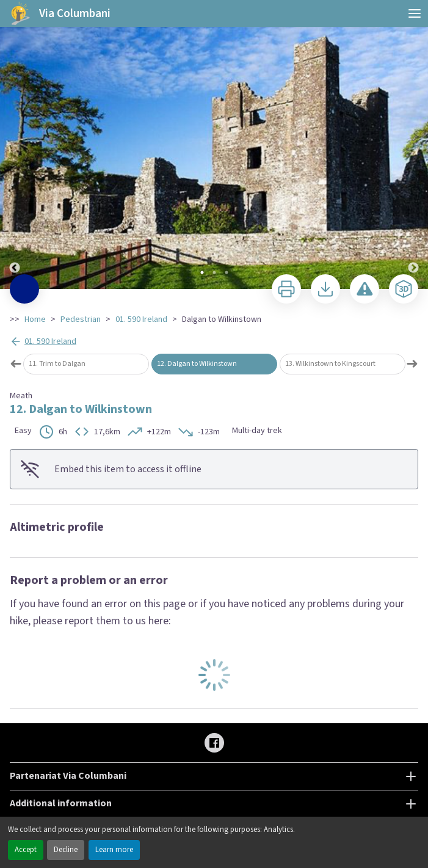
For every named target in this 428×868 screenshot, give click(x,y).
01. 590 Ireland (141, 319)
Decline (66, 850)
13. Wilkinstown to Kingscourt (330, 364)
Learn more (114, 850)
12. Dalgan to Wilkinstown (197, 364)
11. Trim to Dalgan (57, 364)
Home (35, 319)
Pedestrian (81, 319)
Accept (26, 850)
